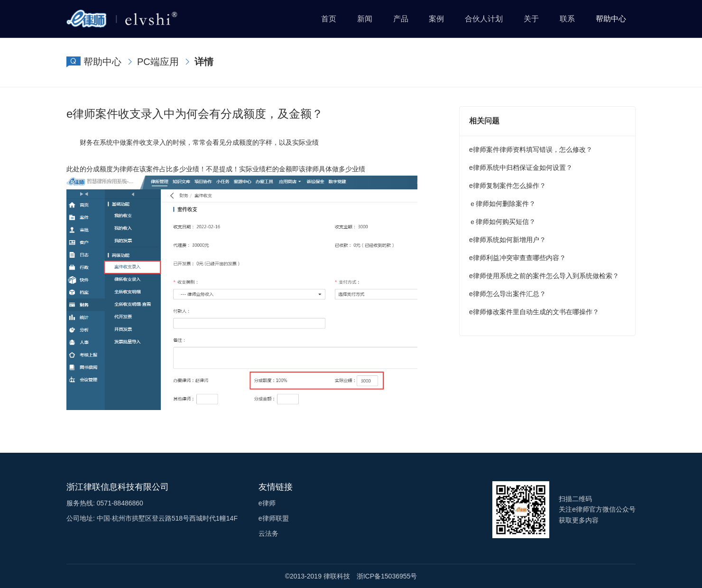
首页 (329, 19)
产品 (401, 19)
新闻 (365, 19)
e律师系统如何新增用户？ (508, 240)
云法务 (268, 533)
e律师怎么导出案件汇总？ (508, 294)
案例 (436, 19)
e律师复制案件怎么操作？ (508, 186)
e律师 (267, 503)
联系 (567, 19)
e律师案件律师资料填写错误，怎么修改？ (531, 149)
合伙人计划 (484, 19)
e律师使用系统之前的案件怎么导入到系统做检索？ (544, 276)
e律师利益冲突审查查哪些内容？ (517, 258)
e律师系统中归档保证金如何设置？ (521, 168)
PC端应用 (158, 62)
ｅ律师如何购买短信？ (502, 222)
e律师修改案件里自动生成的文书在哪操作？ (534, 312)
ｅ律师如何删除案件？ (502, 204)
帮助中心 (611, 19)
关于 (531, 19)
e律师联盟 (274, 518)
